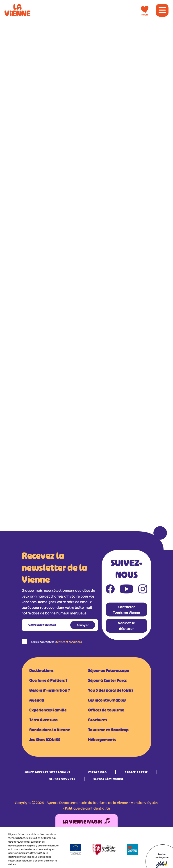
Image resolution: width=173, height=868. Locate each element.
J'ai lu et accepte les (56, 642)
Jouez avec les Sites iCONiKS (47, 772)
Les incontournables (107, 700)
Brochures (98, 720)
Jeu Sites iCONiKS (45, 740)
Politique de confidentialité (88, 808)
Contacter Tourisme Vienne (126, 610)
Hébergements (102, 740)
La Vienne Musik (86, 822)
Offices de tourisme (106, 710)
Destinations (41, 671)
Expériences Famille (48, 710)
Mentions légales (144, 803)
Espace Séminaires (109, 779)
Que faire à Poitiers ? (48, 680)
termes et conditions (69, 642)
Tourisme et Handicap (108, 730)
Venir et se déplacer (126, 626)
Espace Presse (136, 772)
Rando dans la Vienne (50, 730)
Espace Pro (98, 772)
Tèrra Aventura (43, 720)
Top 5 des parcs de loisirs (111, 690)
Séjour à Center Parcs (107, 680)
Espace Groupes (62, 779)
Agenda (37, 700)
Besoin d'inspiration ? (50, 690)
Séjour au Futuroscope (109, 671)
